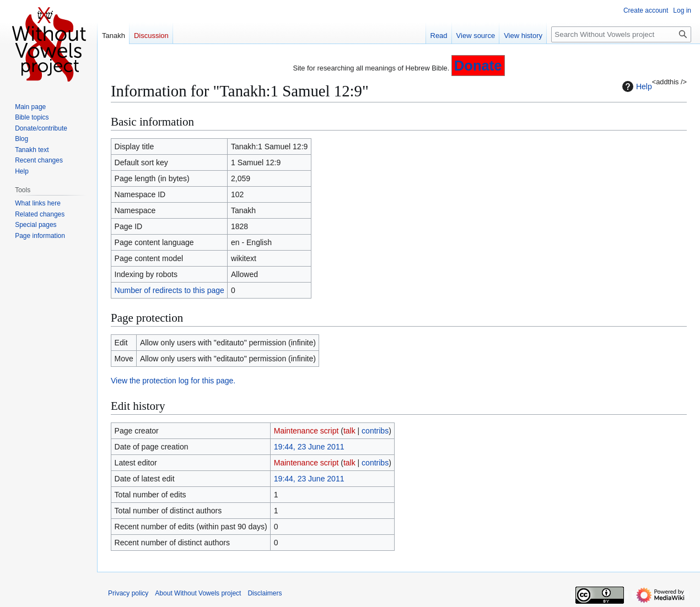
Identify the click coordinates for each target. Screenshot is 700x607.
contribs (375, 431)
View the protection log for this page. (173, 381)
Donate (478, 66)
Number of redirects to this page (169, 290)
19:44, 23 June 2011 (309, 447)
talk (349, 431)
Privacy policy (128, 593)
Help (636, 86)
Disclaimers (265, 593)
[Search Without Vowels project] (621, 34)
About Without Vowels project (198, 593)
